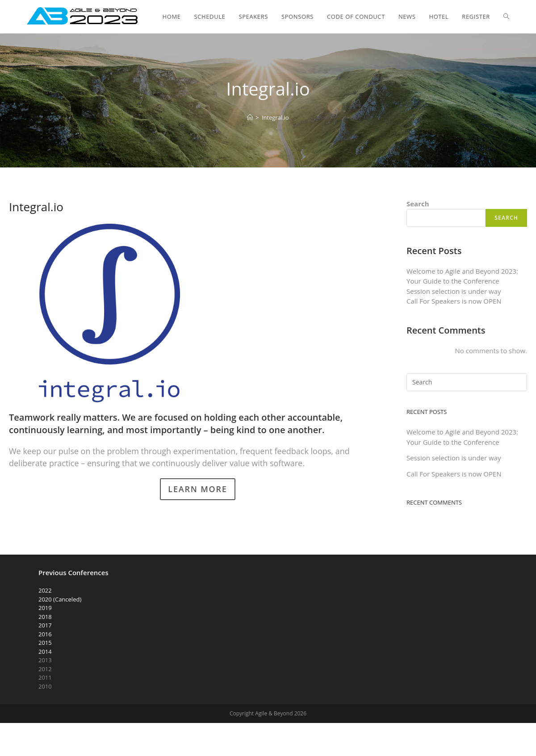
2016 (45, 634)
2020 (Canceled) (60, 599)
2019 (45, 608)
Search (418, 204)
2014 (45, 652)
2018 (45, 617)
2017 (45, 625)
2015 (45, 643)
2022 (45, 590)
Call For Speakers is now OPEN (454, 301)
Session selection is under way (454, 291)
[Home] (250, 117)
